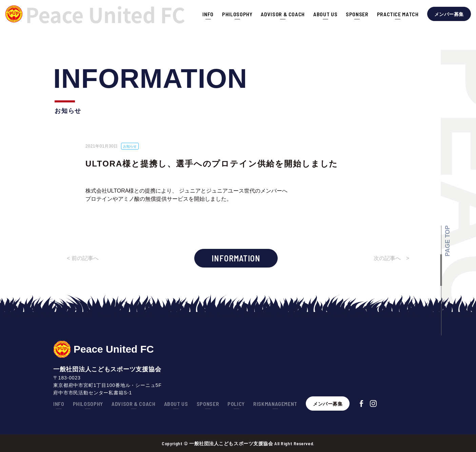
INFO (208, 14)
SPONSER (357, 14)
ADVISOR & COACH (283, 14)
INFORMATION (236, 258)
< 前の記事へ (83, 258)
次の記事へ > (391, 258)
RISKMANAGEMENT (275, 404)
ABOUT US (325, 14)
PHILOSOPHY (237, 14)
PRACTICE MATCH (398, 14)
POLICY (236, 404)
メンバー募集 (449, 14)
